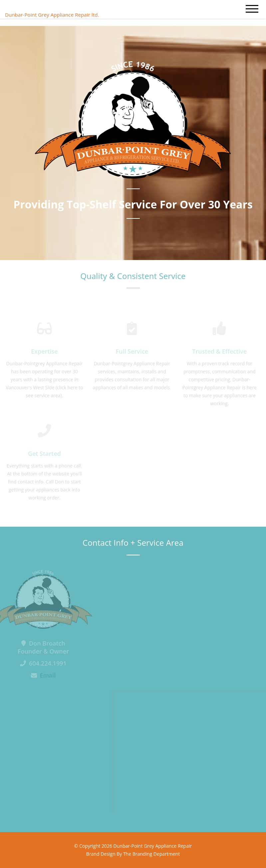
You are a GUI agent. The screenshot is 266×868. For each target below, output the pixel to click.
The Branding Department (151, 854)
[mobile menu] (252, 9)
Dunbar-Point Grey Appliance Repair (153, 846)
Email (44, 675)
